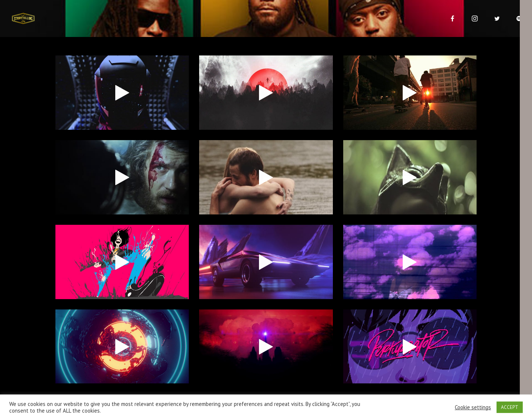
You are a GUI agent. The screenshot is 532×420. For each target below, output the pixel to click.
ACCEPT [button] (510, 407)
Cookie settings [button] (473, 407)
